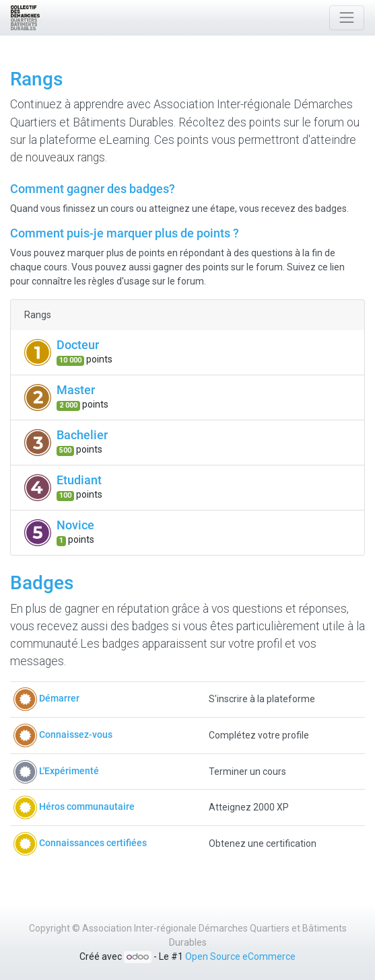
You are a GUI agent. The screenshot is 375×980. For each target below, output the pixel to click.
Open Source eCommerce (240, 956)
